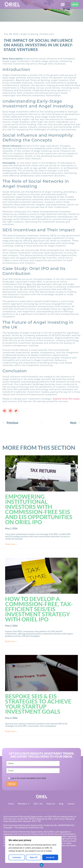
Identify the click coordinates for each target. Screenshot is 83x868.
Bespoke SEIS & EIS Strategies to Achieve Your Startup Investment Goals (38, 704)
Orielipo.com (47, 34)
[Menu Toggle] (63, 4)
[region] (33, 850)
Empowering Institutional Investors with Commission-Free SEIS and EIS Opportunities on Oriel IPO (39, 509)
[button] (5, 411)
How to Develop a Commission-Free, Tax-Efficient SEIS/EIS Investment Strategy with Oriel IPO (39, 609)
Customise (17, 857)
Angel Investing (29, 34)
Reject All (34, 857)
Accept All (50, 857)
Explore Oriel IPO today (66, 399)
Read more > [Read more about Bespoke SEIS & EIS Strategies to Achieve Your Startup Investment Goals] (11, 731)
